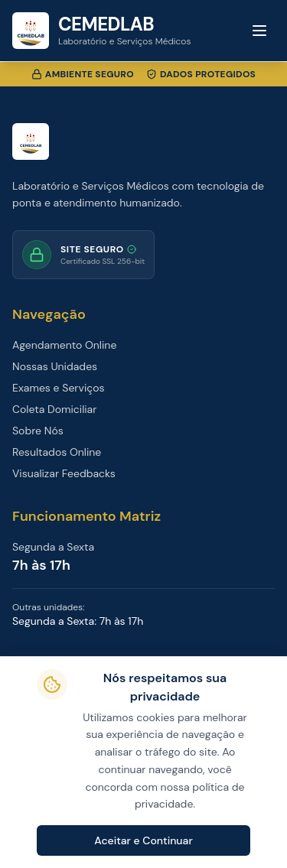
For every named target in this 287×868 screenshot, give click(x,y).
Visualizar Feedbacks (64, 473)
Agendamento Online (64, 345)
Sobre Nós (38, 431)
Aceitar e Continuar (143, 840)
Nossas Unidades (55, 366)
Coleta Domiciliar (54, 409)
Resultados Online (57, 452)
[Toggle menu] (259, 31)
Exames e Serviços (59, 388)
